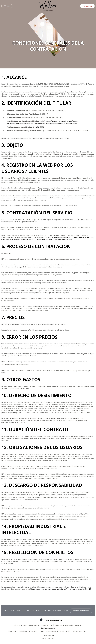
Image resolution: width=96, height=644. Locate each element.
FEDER (42, 631)
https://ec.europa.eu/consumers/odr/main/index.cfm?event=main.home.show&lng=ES (61, 589)
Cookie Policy (23, 631)
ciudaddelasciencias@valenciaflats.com (20, 124)
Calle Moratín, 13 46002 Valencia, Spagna (26, 625)
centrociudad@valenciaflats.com (46, 124)
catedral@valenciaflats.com (68, 124)
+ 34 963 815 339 (38, 127)
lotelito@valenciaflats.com (48, 121)
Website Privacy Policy (79, 631)
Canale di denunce (49, 635)
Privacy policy (33, 631)
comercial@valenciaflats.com (68, 121)
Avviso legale (12, 631)
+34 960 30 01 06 (47, 625)
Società (68, 631)
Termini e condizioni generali (55, 631)
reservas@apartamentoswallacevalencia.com (69, 625)
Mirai (52, 638)
